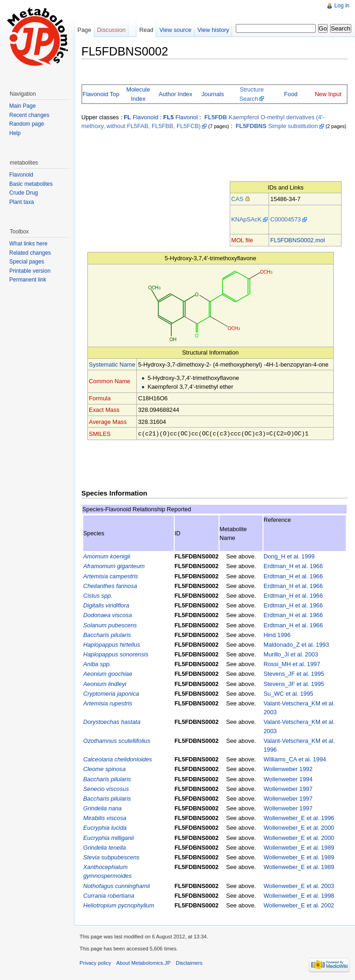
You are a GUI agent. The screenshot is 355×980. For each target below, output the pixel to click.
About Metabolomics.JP (144, 962)
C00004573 (286, 219)
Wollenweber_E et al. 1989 (299, 847)
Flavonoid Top (101, 94)
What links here (28, 244)
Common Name (110, 381)
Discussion (111, 30)
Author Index (175, 94)
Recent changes (29, 115)
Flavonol (181, 117)
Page (84, 30)
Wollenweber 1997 (288, 788)
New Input (328, 94)
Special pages (27, 262)
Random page (27, 124)
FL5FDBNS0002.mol (298, 240)
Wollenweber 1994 (288, 779)
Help (15, 133)
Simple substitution (277, 126)
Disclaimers (189, 962)
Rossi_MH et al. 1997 (292, 664)
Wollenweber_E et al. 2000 (299, 827)
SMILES (100, 433)
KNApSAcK (246, 219)
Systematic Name (112, 364)
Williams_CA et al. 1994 (295, 759)
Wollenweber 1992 (288, 769)
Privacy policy (95, 962)
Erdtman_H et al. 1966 (293, 566)
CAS (237, 199)
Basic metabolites (31, 184)
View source (175, 30)
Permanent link (28, 280)
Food (291, 94)
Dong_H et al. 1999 (289, 556)
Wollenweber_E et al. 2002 (299, 905)
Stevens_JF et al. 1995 (294, 673)
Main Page (22, 106)
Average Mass (108, 422)
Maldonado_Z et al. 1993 (296, 644)
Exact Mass (104, 410)
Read (146, 30)
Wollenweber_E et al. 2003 (299, 885)
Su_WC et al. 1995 (288, 693)
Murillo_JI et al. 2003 (291, 654)
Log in (342, 6)
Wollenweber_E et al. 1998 (299, 895)
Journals (213, 94)
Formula (100, 398)
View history (213, 30)
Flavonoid (141, 117)
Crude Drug (24, 193)
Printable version (30, 271)
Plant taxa (21, 202)
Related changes (30, 253)
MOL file (242, 240)
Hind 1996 (277, 634)
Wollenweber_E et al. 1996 (299, 818)
